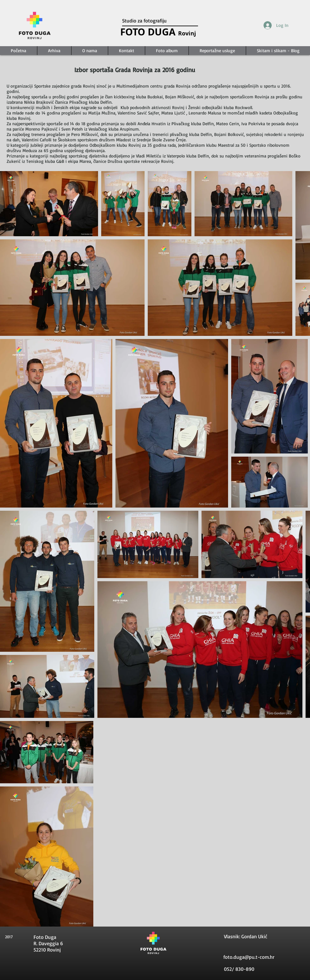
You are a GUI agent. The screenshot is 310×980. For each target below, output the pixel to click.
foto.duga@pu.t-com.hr (249, 957)
